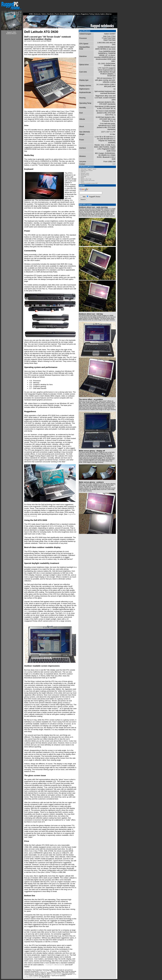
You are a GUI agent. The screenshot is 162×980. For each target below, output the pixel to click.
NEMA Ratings (85, 175)
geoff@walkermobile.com (31, 977)
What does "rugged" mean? (88, 169)
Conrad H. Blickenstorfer (55, 965)
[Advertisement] (11, 75)
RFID (82, 178)
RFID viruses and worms (88, 180)
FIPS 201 (83, 172)
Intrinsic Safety (85, 173)
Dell (114, 164)
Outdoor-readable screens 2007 (89, 183)
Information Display (56, 974)
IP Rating (83, 176)
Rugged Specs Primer (87, 170)
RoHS (82, 182)
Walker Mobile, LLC (45, 971)
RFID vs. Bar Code (86, 179)
